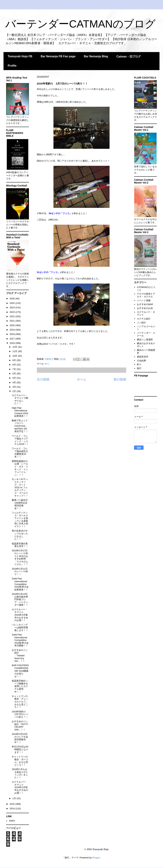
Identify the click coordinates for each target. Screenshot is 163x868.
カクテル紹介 (144, 319)
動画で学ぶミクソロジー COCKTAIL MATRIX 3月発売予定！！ (20, 426)
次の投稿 (43, 379)
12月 (15, 347)
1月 (15, 798)
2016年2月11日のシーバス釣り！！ (20, 571)
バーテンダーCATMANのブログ (80, 24)
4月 (15, 382)
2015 (13, 804)
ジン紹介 (141, 323)
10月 (15, 356)
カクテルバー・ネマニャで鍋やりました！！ (20, 399)
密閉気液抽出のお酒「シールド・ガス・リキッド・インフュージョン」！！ (20, 468)
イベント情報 (144, 300)
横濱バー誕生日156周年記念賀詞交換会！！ (20, 504)
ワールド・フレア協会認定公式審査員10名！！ (20, 453)
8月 (15, 365)
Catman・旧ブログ (129, 57)
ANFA (12, 821)
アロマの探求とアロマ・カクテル (146, 295)
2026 (13, 299)
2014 (13, 809)
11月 (15, 351)
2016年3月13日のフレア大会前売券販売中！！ (20, 738)
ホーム (81, 379)
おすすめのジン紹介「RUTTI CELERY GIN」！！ (20, 726)
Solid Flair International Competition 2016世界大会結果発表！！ (20, 584)
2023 (13, 312)
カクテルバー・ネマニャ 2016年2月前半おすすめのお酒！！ (20, 787)
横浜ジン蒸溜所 (145, 340)
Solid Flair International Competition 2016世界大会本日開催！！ (20, 640)
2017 (13, 339)
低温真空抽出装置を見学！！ (20, 545)
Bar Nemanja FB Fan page (58, 56)
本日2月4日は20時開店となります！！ (20, 749)
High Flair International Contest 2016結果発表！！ (20, 412)
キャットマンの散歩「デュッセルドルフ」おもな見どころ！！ (20, 702)
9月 (15, 360)
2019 (13, 330)
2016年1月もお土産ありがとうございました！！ (20, 773)
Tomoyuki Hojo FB (20, 56)
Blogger (96, 858)
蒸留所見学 (143, 357)
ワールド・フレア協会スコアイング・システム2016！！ (20, 440)
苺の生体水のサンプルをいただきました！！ (20, 535)
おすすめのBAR (145, 304)
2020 (13, 325)
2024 (13, 307)
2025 (13, 303)
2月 (15, 391)
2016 (13, 343)
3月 (15, 387)
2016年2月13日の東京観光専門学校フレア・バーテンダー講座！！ (20, 599)
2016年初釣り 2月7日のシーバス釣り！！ (20, 714)
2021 (13, 321)
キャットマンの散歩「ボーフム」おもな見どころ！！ (20, 761)
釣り (47, 364)
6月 (15, 374)
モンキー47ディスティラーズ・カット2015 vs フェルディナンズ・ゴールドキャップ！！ (20, 487)
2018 (13, 334)
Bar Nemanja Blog (96, 56)
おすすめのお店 (145, 308)
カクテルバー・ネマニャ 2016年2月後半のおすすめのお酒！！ (20, 615)
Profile (12, 66)
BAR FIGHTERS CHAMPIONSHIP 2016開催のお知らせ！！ (20, 671)
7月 (15, 369)
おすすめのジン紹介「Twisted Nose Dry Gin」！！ (20, 656)
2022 (13, 316)
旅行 (139, 368)
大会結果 (141, 361)
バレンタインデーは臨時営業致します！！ (20, 627)
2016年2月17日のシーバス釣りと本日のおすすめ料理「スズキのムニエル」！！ (20, 557)
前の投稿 (120, 379)
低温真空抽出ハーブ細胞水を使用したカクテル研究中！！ (20, 686)
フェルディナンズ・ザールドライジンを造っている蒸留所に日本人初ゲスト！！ (20, 520)
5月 (15, 378)
